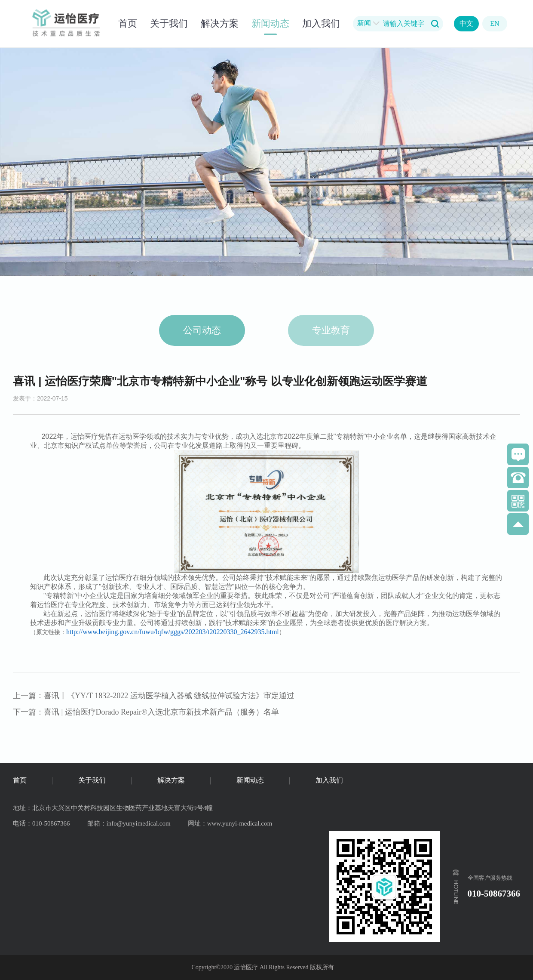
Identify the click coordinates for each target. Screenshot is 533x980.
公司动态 (202, 330)
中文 (466, 23)
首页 (128, 23)
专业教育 (331, 330)
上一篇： (154, 696)
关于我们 (169, 23)
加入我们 (321, 23)
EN (495, 23)
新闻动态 (270, 23)
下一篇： (146, 712)
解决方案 (220, 23)
